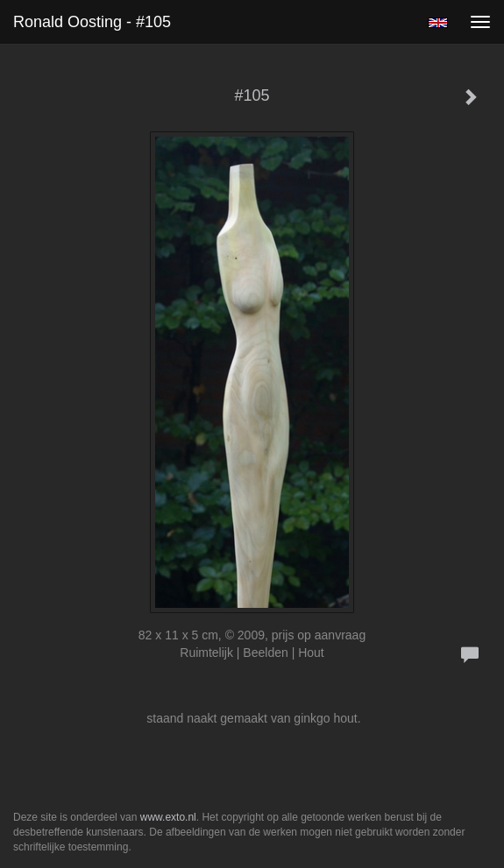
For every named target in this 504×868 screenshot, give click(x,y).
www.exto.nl (168, 817)
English (438, 23)
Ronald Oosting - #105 (92, 22)
